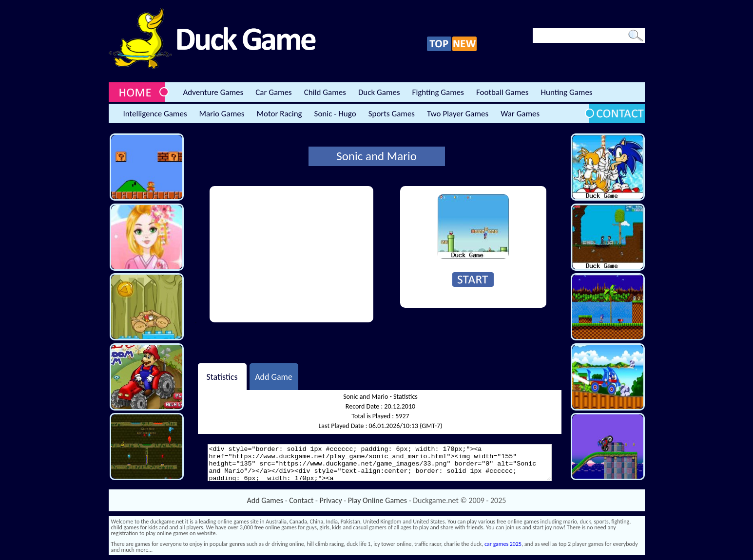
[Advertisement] (291, 254)
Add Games (265, 500)
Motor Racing (279, 114)
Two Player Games (458, 114)
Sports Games (392, 114)
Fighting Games (438, 92)
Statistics (222, 376)
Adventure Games (213, 92)
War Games (520, 114)
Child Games (325, 92)
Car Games (274, 92)
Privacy (331, 500)
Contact (301, 500)
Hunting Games (566, 92)
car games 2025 (503, 544)
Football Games (502, 92)
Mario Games (222, 114)
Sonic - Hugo (335, 114)
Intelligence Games (155, 114)
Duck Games (379, 92)
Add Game (274, 376)
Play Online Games (377, 500)
